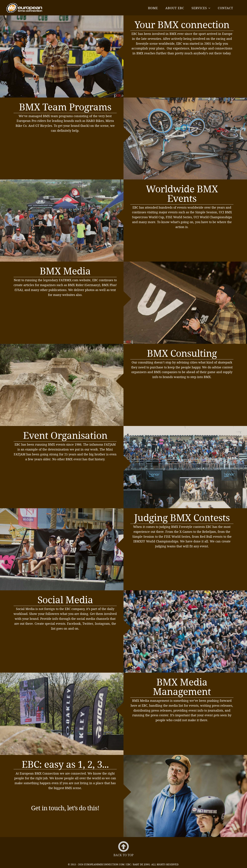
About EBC (175, 8)
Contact (225, 8)
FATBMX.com (69, 280)
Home (153, 8)
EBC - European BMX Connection (24, 8)
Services (199, 8)
